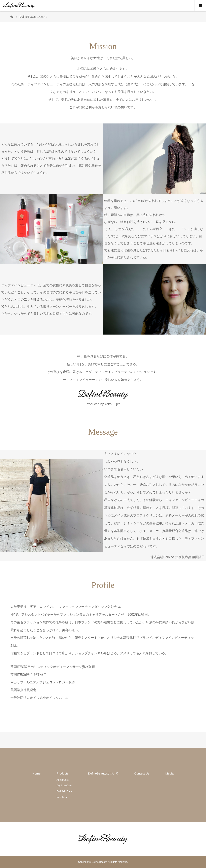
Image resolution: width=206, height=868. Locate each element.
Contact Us (142, 773)
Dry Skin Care (64, 786)
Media (169, 773)
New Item (62, 797)
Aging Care (63, 780)
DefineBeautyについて (103, 773)
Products (62, 773)
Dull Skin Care (64, 791)
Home (36, 773)
